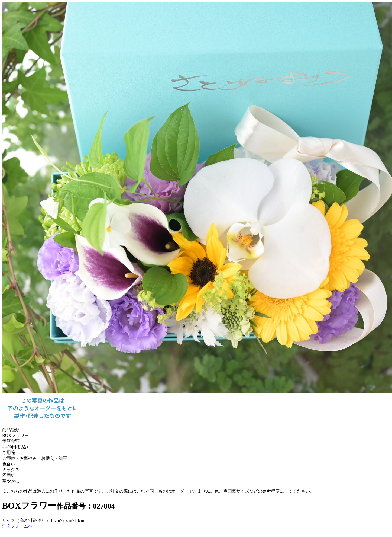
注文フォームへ (17, 526)
